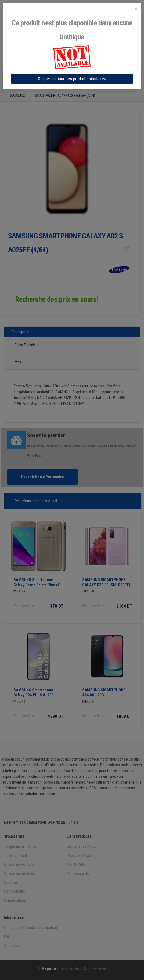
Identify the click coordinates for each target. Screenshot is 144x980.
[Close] (136, 9)
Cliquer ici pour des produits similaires (72, 79)
